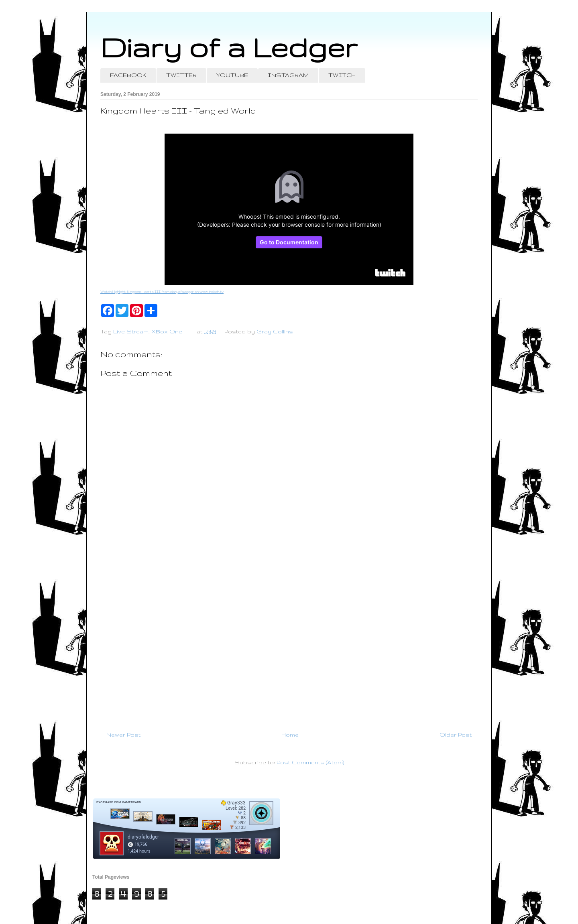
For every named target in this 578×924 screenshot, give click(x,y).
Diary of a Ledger (229, 47)
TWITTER (181, 75)
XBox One (167, 331)
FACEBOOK (128, 75)
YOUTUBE (232, 75)
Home (290, 735)
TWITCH (342, 75)
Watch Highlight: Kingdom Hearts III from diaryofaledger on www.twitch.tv (162, 292)
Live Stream (131, 331)
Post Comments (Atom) (310, 762)
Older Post (456, 735)
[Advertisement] (289, 643)
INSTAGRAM (288, 75)
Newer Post (123, 735)
